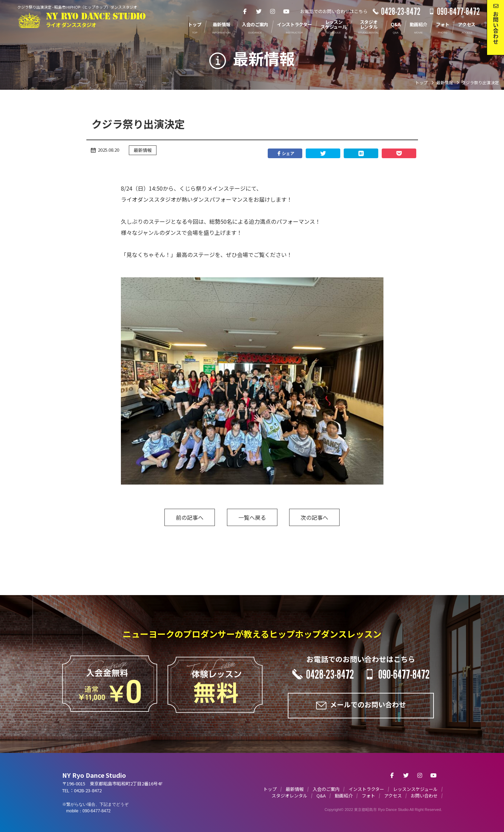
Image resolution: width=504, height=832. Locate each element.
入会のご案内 (326, 789)
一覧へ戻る (252, 517)
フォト (368, 796)
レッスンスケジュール (415, 789)
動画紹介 (344, 796)
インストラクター (366, 789)
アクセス (393, 796)
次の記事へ (314, 517)
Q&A (321, 796)
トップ (270, 789)
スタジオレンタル (289, 796)
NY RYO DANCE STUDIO (96, 20)
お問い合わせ (424, 796)
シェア (285, 153)
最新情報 (143, 150)
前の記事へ (190, 517)
